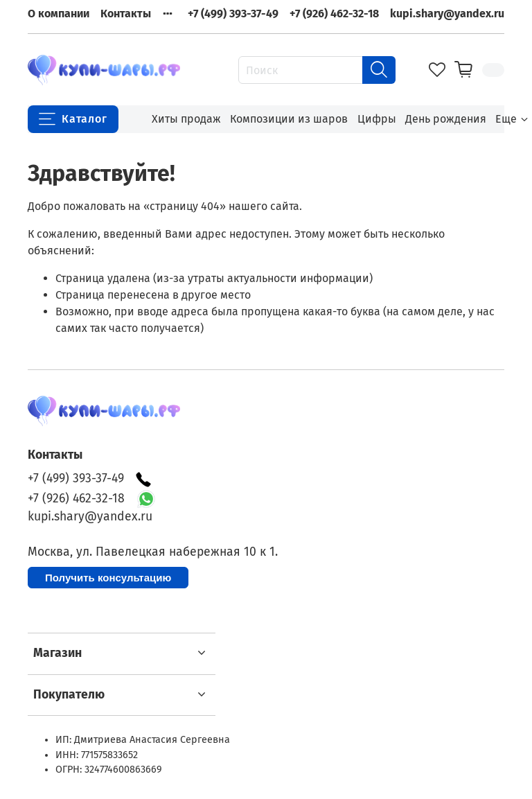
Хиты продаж (186, 119)
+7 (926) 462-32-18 (334, 14)
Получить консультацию (108, 578)
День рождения (446, 119)
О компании (59, 14)
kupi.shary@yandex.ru (447, 14)
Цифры (377, 119)
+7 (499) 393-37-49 (233, 14)
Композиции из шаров (289, 119)
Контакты (126, 14)
